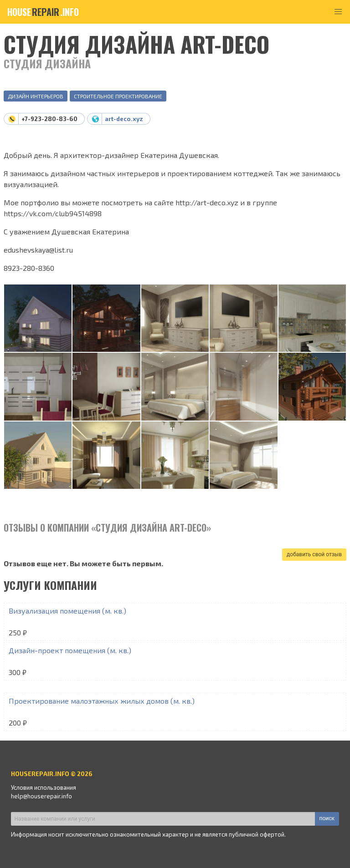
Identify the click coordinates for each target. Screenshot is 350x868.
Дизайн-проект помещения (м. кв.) (70, 650)
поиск (327, 818)
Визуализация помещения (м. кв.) (67, 611)
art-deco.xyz (124, 119)
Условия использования (44, 787)
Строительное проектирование (118, 96)
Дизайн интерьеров (36, 96)
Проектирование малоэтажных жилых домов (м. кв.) (102, 701)
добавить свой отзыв (314, 554)
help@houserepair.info (41, 796)
